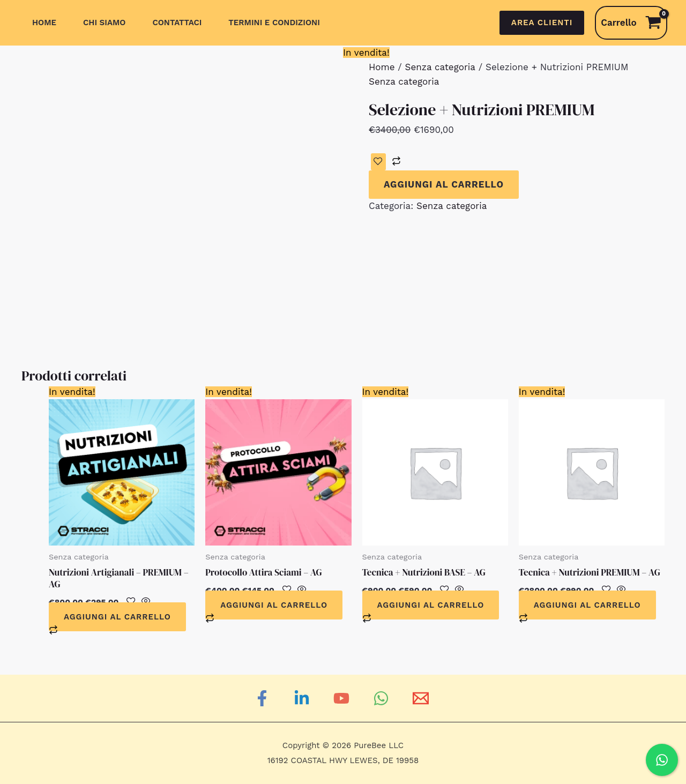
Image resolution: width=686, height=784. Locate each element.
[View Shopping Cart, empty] (631, 23)
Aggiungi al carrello (444, 184)
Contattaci (177, 23)
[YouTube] (343, 698)
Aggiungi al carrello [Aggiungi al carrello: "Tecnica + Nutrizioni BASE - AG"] (431, 605)
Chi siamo (104, 23)
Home (44, 23)
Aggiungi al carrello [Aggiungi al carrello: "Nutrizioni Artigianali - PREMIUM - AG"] (117, 617)
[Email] (422, 698)
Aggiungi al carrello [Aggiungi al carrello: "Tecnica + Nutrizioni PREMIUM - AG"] (587, 605)
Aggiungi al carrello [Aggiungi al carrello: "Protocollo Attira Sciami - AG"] (274, 605)
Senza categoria (440, 67)
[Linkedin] (303, 698)
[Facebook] (264, 698)
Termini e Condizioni (274, 23)
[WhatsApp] (383, 698)
